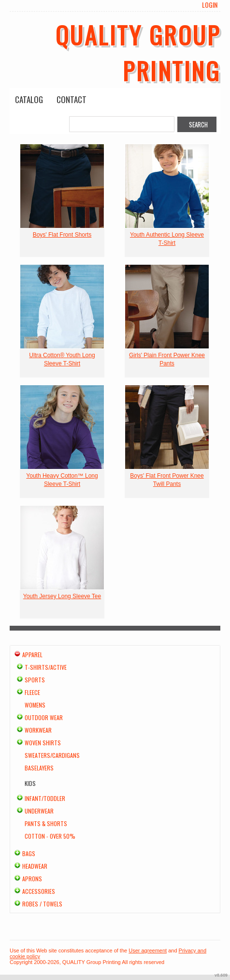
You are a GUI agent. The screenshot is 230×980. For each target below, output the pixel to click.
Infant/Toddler (45, 798)
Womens (35, 705)
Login (210, 5)
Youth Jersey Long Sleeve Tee (62, 596)
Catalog (29, 99)
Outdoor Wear (44, 717)
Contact (72, 99)
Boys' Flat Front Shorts (62, 235)
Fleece (32, 692)
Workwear (38, 730)
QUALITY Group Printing (138, 52)
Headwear (35, 866)
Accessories (39, 891)
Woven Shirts (43, 743)
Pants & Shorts (46, 823)
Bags (29, 853)
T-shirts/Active (46, 667)
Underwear (39, 811)
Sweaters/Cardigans (52, 755)
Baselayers (39, 768)
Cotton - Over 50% (50, 836)
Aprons (32, 879)
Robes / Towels (42, 904)
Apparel (32, 655)
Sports (35, 680)
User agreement (148, 950)
